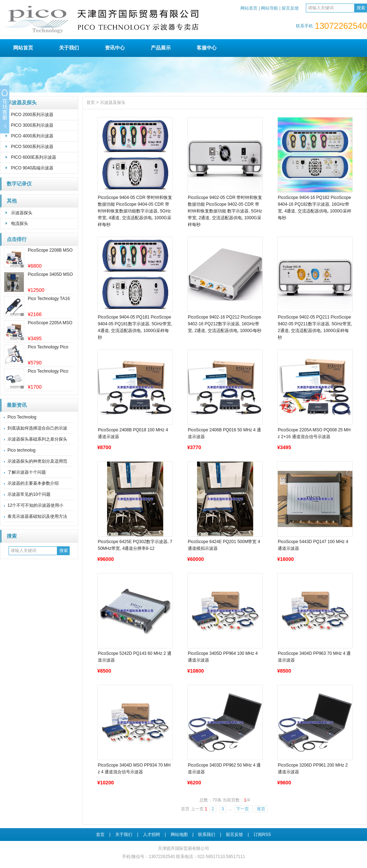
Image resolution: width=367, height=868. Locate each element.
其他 (12, 201)
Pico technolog (22, 450)
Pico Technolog (22, 417)
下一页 (243, 809)
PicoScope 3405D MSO (50, 274)
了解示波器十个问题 (27, 472)
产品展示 (161, 48)
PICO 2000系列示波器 (32, 115)
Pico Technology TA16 (49, 299)
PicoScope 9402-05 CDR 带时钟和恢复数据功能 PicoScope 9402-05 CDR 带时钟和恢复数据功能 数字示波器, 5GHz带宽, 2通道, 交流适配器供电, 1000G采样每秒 (225, 211)
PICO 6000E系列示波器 (34, 157)
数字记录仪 (19, 184)
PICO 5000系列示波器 (32, 147)
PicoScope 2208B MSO (50, 250)
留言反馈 (290, 8)
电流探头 (20, 223)
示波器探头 (22, 213)
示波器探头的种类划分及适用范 (37, 461)
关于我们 (69, 48)
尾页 (261, 809)
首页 (91, 102)
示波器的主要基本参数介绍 (33, 483)
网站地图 (179, 835)
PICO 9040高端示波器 (32, 168)
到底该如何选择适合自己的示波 (37, 428)
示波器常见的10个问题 (29, 494)
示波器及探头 (22, 103)
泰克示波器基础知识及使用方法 (37, 516)
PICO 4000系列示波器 (32, 136)
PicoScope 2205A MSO (50, 323)
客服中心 (207, 48)
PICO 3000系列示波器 (32, 125)
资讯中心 (115, 48)
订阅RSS (262, 835)
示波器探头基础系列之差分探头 (37, 439)
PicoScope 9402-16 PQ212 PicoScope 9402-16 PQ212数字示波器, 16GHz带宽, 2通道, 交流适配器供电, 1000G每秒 (225, 324)
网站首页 (249, 8)
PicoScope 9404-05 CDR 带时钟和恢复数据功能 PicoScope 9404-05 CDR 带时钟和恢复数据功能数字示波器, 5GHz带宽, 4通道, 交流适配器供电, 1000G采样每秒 (135, 211)
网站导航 (270, 8)
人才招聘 (151, 835)
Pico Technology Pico (48, 347)
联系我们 (207, 835)
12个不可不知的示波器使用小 (35, 505)
